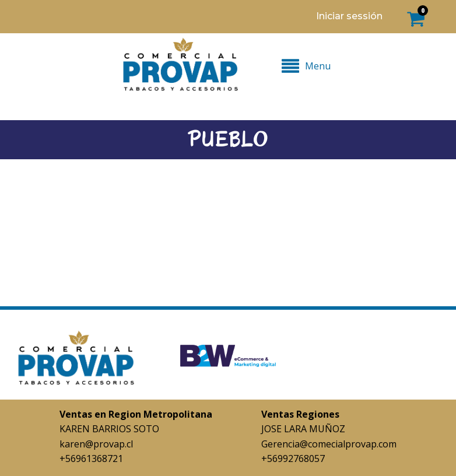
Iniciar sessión (349, 16)
